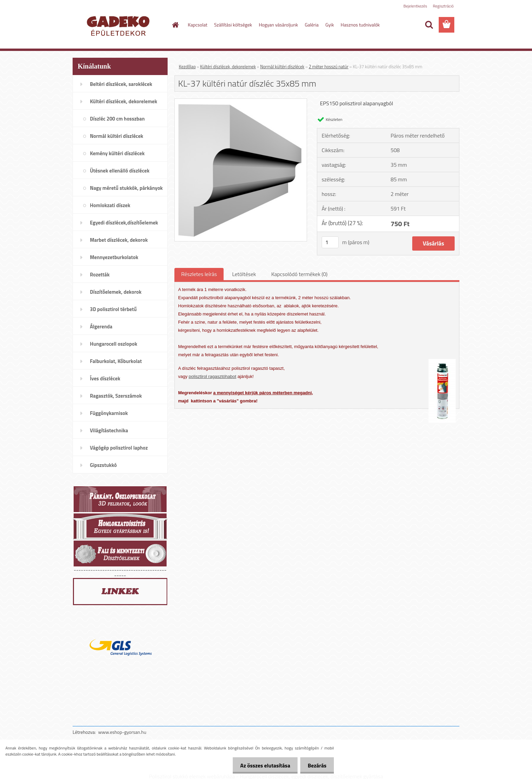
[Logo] (119, 25)
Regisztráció (443, 6)
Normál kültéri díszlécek (282, 67)
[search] (429, 25)
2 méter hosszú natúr (329, 67)
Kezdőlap (187, 67)
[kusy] (330, 242)
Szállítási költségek (233, 25)
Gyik (330, 25)
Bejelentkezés (415, 6)
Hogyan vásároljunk (278, 25)
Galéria (312, 25)
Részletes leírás (199, 274)
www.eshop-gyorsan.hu (122, 732)
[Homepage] (175, 25)
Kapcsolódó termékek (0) (299, 274)
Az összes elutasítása (262, 765)
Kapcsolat (198, 25)
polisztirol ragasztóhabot (212, 376)
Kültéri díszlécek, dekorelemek (228, 67)
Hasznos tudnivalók (360, 25)
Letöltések (244, 274)
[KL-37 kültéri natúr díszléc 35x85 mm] (241, 102)
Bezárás (316, 765)
